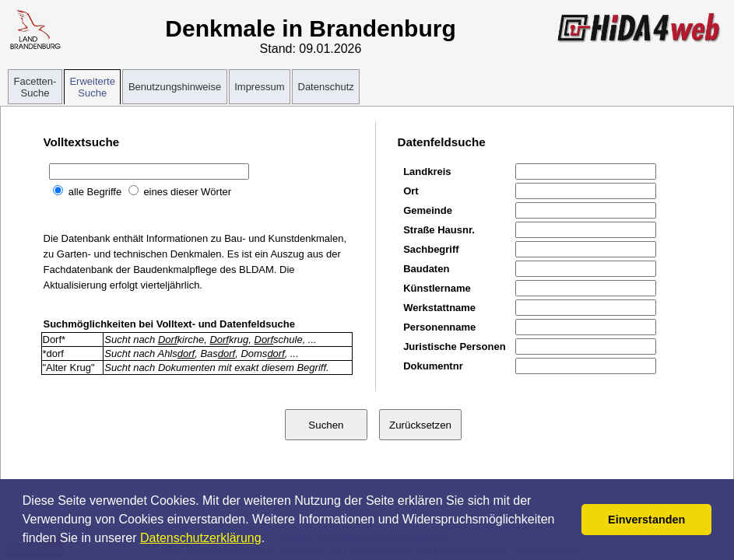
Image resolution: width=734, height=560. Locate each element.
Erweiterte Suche (92, 87)
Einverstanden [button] (646, 520)
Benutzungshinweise (175, 87)
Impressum (259, 87)
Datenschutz (326, 87)
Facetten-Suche (35, 87)
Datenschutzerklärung (201, 538)
